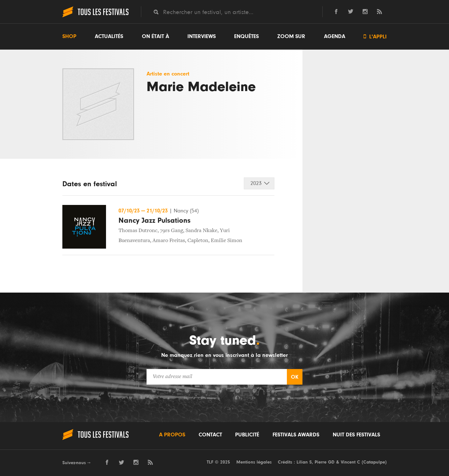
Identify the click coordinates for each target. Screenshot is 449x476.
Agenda (335, 36)
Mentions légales (254, 462)
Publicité (247, 435)
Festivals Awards (296, 435)
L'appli (375, 37)
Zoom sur (291, 36)
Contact (210, 435)
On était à (155, 36)
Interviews (202, 36)
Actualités (109, 36)
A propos (172, 435)
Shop (69, 36)
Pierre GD (325, 462)
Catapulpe (374, 462)
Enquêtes (246, 36)
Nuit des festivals (356, 435)
